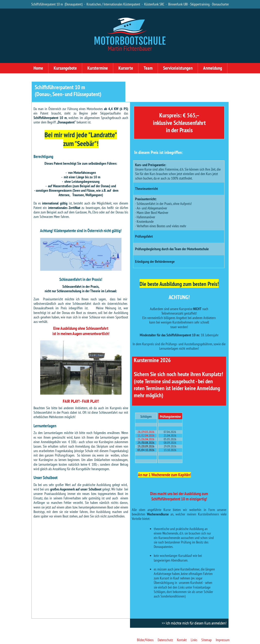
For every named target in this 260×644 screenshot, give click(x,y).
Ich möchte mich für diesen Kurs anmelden (196, 623)
